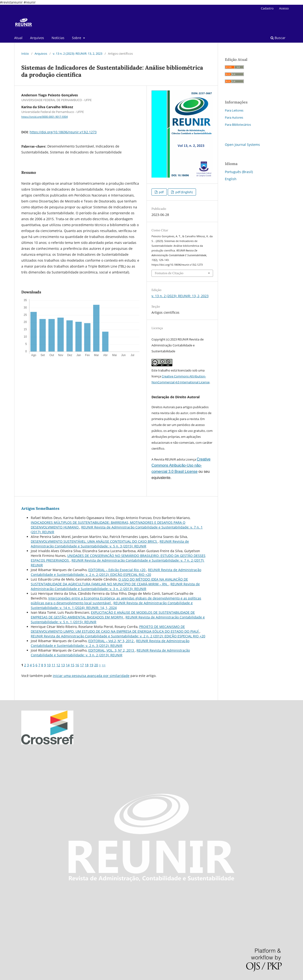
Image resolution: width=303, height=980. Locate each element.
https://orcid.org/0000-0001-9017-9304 (45, 117)
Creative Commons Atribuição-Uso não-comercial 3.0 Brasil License (181, 465)
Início (25, 54)
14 (68, 665)
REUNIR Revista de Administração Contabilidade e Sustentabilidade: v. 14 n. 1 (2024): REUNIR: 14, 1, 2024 (112, 605)
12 (58, 665)
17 (82, 665)
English (231, 179)
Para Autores (234, 117)
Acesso (284, 8)
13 (63, 665)
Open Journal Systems (242, 145)
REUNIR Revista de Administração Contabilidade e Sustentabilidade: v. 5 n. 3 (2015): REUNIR (110, 544)
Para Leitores (234, 110)
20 (96, 665)
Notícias (58, 38)
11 (53, 665)
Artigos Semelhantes (40, 508)
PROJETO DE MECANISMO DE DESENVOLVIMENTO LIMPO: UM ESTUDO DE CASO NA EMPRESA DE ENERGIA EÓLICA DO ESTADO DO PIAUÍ (115, 629)
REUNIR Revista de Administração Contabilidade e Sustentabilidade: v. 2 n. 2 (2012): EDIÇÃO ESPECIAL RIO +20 (116, 572)
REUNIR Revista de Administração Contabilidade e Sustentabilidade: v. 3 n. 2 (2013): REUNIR (115, 586)
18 (87, 665)
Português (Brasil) (239, 172)
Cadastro (267, 8)
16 (77, 665)
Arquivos (37, 38)
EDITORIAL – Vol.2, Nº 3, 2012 (111, 641)
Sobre (77, 38)
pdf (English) (184, 192)
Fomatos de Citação (169, 273)
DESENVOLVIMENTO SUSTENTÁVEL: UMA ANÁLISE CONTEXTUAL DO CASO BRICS (94, 541)
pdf (161, 192)
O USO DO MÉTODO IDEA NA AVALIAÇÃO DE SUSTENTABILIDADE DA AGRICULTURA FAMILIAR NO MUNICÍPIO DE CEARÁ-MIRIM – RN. (109, 582)
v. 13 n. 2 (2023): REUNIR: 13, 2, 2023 (78, 54)
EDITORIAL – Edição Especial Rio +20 (117, 570)
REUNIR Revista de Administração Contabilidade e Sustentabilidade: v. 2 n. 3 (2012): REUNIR (110, 643)
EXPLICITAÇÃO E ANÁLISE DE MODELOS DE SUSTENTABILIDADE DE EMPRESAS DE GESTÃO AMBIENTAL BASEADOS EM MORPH (113, 615)
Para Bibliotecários (238, 125)
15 (72, 665)
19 (91, 665)
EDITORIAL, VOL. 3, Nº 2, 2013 (112, 650)
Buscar (278, 38)
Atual (18, 38)
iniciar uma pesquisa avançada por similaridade (91, 676)
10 (49, 665)
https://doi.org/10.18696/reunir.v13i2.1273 (63, 132)
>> (104, 665)
